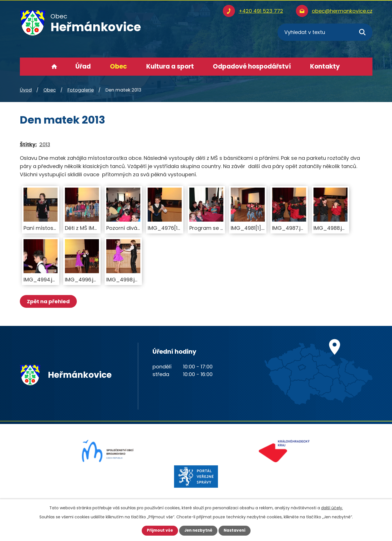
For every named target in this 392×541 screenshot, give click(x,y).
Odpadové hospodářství (252, 66)
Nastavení (236, 531)
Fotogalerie (81, 90)
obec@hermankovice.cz (342, 11)
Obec (118, 66)
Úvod (54, 67)
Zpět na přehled (49, 301)
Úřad (83, 66)
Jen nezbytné (198, 531)
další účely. (332, 508)
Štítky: (28, 144)
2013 (45, 144)
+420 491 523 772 (261, 11)
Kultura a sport (170, 66)
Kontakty (325, 66)
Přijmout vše (159, 531)
